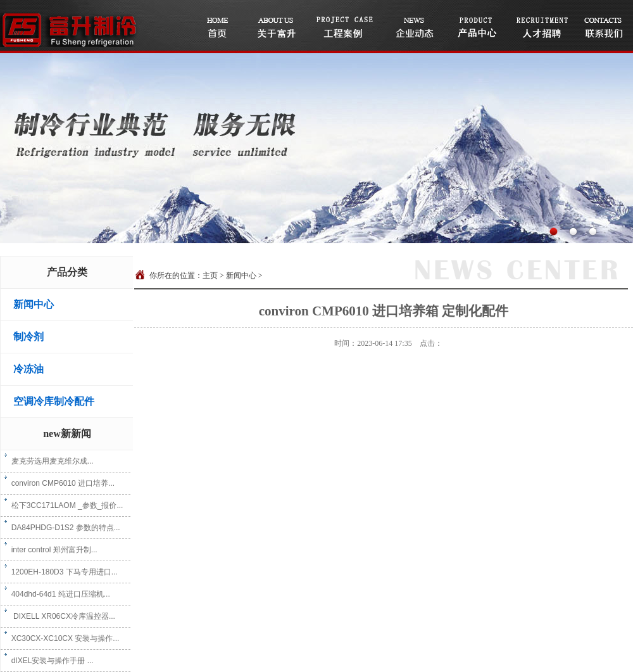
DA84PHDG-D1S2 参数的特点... (62, 528)
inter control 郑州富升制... (51, 550)
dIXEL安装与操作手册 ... (49, 661)
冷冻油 (28, 369)
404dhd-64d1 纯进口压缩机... (57, 594)
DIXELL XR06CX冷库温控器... (60, 616)
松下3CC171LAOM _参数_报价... (63, 505)
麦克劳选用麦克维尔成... (49, 461)
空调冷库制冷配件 (54, 401)
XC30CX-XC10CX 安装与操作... (61, 638)
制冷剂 (28, 337)
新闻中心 (34, 304)
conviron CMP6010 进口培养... (59, 483)
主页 (210, 276)
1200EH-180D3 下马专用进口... (61, 572)
